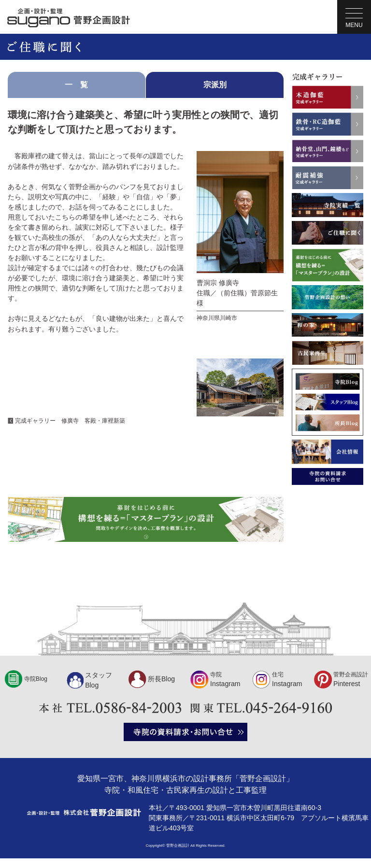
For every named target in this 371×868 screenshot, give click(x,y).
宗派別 (215, 85)
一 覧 (76, 85)
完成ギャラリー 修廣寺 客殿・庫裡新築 (70, 421)
